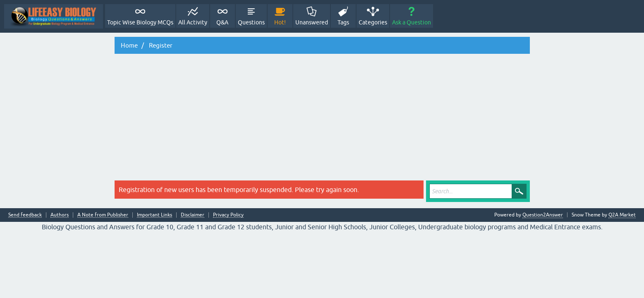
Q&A (222, 22)
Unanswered (312, 22)
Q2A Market (622, 215)
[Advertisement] (322, 118)
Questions (251, 22)
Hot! (280, 22)
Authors (60, 215)
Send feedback (25, 215)
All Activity (193, 22)
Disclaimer (193, 215)
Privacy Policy (228, 215)
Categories (373, 22)
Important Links (154, 215)
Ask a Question (412, 22)
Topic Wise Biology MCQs (140, 22)
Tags (343, 22)
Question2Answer (543, 215)
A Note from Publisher (103, 215)
